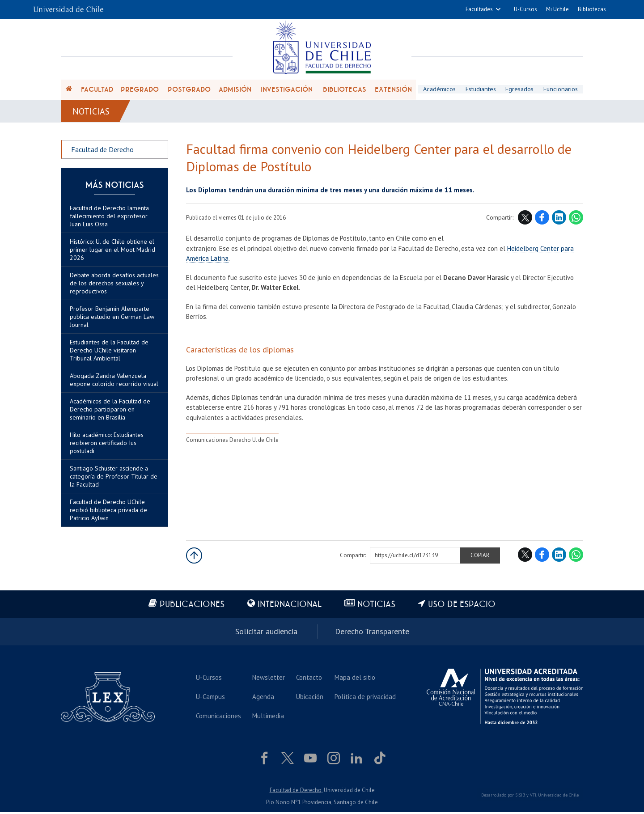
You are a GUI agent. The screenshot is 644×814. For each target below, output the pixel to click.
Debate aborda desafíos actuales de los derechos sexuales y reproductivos (114, 285)
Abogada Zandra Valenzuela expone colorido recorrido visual (114, 382)
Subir (194, 557)
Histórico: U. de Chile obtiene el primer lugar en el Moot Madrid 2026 (112, 251)
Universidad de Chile (558, 797)
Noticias (91, 113)
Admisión (235, 90)
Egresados (520, 90)
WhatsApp (576, 220)
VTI (533, 797)
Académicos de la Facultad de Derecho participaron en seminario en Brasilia (110, 411)
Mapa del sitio (355, 679)
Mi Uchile (557, 9)
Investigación (287, 90)
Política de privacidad (365, 698)
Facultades (479, 9)
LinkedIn (559, 220)
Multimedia (268, 717)
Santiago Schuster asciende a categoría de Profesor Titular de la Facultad (114, 478)
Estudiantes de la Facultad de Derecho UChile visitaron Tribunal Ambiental (109, 352)
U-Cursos (525, 9)
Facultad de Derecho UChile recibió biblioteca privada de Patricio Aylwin (108, 512)
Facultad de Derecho (102, 151)
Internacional (290, 606)
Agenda (263, 698)
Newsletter (269, 679)
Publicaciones (192, 606)
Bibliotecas (592, 9)
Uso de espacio (463, 606)
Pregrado (140, 90)
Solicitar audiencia (266, 633)
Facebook (542, 220)
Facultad (97, 90)
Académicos (439, 90)
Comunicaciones (218, 717)
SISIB (520, 797)
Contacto (309, 679)
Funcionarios (561, 90)
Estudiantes (481, 90)
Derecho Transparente (372, 633)
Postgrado (189, 90)
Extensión (393, 90)
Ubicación (310, 698)
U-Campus (210, 698)
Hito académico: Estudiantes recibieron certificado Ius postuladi (107, 445)
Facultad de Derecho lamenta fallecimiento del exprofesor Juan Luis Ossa (109, 218)
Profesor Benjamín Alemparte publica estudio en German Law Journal (112, 318)
